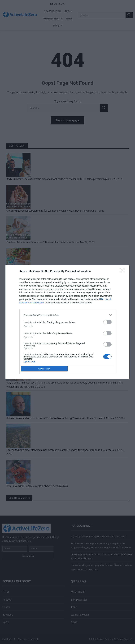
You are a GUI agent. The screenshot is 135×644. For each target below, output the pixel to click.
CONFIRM (44, 369)
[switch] (107, 322)
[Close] (123, 271)
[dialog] (68, 322)
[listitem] (68, 315)
